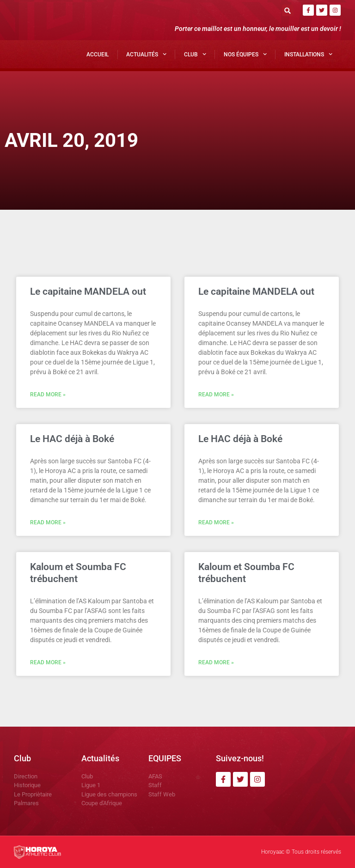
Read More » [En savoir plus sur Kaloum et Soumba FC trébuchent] (48, 662)
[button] (288, 10)
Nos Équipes (245, 54)
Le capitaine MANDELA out (88, 291)
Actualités (146, 54)
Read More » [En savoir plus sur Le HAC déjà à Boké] (48, 522)
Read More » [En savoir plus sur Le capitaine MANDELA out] (48, 395)
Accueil (98, 55)
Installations (308, 54)
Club (195, 54)
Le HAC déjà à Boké (72, 439)
